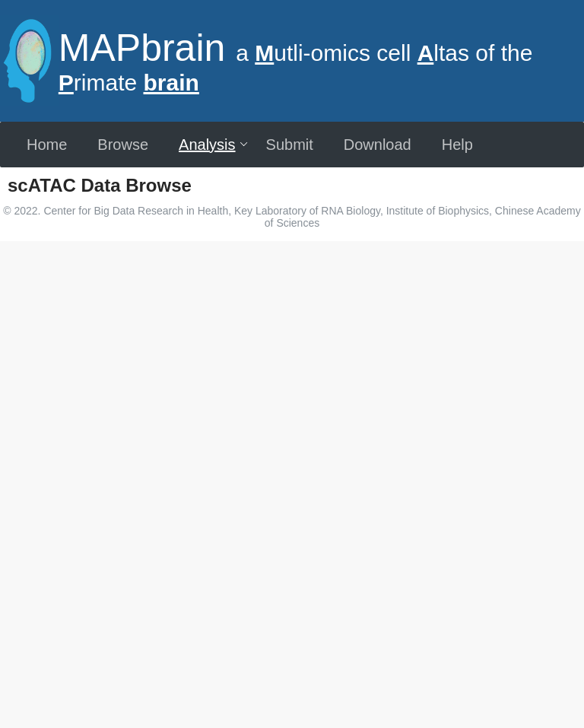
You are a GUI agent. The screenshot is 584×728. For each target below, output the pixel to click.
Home (47, 145)
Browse (123, 145)
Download (378, 145)
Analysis (213, 145)
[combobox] (279, 251)
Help (457, 145)
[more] (20, 209)
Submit (290, 145)
